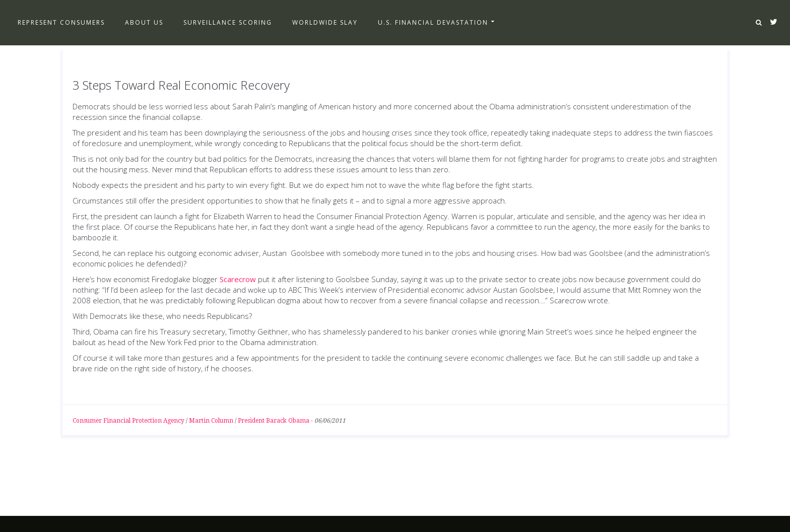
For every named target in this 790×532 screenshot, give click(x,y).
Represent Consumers (61, 22)
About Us (144, 22)
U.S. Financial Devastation (433, 22)
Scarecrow (238, 279)
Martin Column (211, 421)
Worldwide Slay (325, 22)
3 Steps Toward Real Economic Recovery (181, 85)
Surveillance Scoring (228, 22)
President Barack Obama (274, 421)
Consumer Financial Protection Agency (128, 421)
